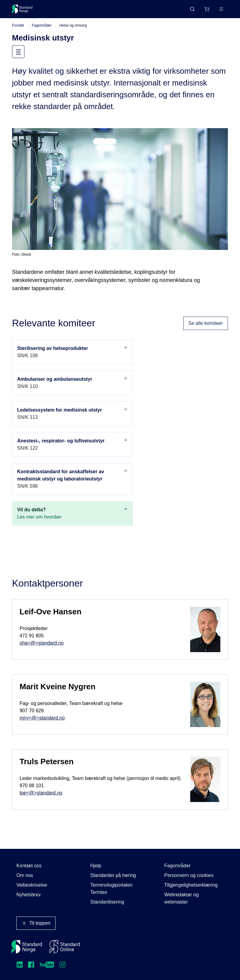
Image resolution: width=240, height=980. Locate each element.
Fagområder (42, 26)
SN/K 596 (72, 479)
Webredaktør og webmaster (181, 898)
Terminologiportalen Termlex (111, 889)
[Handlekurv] (207, 9)
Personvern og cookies (189, 875)
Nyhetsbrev (29, 895)
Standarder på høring (113, 875)
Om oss (25, 875)
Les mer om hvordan (72, 513)
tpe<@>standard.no (41, 793)
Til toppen (36, 923)
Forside (18, 26)
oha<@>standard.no (42, 644)
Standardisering (107, 902)
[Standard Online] (65, 947)
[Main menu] (221, 9)
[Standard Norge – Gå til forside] (22, 9)
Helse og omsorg (73, 26)
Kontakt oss (29, 866)
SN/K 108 (72, 352)
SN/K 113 (72, 413)
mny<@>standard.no (42, 718)
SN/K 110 (72, 383)
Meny (24, 52)
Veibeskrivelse (32, 885)
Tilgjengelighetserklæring (191, 885)
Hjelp (96, 866)
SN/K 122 (72, 444)
